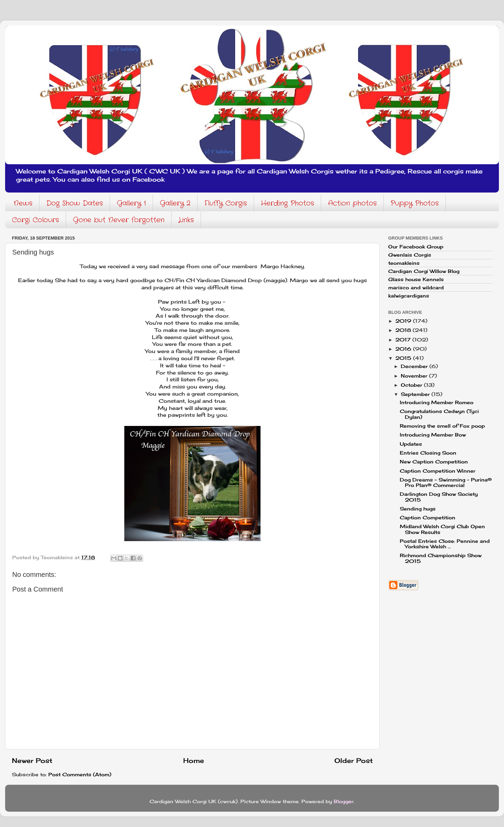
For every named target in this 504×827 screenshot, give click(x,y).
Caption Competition (428, 518)
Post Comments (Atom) (80, 775)
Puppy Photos (415, 203)
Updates (411, 444)
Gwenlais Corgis (410, 255)
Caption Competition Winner (438, 471)
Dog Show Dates (75, 203)
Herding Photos (287, 203)
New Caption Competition (434, 462)
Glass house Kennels (416, 279)
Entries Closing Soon (428, 453)
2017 (404, 340)
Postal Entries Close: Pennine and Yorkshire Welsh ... (445, 544)
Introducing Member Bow (433, 435)
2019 (404, 321)
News (23, 203)
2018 (404, 330)
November (415, 376)
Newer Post (32, 761)
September (416, 394)
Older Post (354, 761)
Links (186, 220)
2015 (404, 358)
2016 (404, 349)
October (412, 385)
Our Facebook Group (416, 247)
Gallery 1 (131, 203)
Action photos (352, 203)
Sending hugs (418, 509)
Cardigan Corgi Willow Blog (424, 271)
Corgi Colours (35, 220)
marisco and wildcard (416, 288)
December (415, 366)
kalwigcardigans (409, 296)
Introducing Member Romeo (437, 402)
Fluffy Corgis (226, 203)
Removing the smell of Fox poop (442, 426)
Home (194, 761)
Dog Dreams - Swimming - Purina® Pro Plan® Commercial (446, 483)
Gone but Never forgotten (119, 220)
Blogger (344, 801)
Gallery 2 (175, 203)
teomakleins (404, 263)
